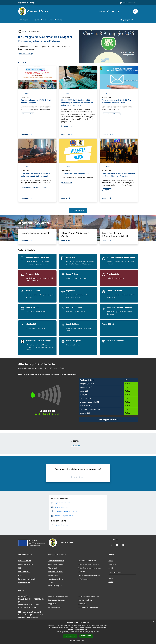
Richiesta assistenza (55, 607)
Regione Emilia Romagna (27, 3)
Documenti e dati (24, 583)
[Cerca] (135, 11)
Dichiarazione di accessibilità (88, 607)
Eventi (111, 582)
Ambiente (82, 572)
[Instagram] (117, 11)
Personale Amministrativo (27, 579)
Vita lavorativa (53, 568)
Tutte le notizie (78, 210)
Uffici (20, 568)
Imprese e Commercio (56, 572)
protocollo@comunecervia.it (33, 615)
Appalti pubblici (54, 575)
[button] (78, 641)
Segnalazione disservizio (57, 600)
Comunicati (112, 564)
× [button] (154, 622)
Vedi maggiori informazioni (109, 420)
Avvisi (111, 568)
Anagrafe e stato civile (56, 561)
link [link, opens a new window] (98, 632)
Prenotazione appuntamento (58, 596)
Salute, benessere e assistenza (89, 575)
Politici (21, 575)
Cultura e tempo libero (56, 564)
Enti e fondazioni (24, 572)
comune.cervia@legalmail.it (32, 612)
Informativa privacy (85, 600)
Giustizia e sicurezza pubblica (89, 564)
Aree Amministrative (26, 564)
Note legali (82, 604)
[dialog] (78, 632)
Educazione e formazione (87, 561)
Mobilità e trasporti (55, 585)
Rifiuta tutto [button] (86, 636)
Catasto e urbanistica (56, 579)
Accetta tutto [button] (70, 636)
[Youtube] (112, 11)
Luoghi (111, 578)
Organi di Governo (25, 561)
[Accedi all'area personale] (128, 3)
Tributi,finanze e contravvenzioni (90, 568)
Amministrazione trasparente (89, 596)
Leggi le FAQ (53, 604)
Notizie (25, 31)
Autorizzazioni (83, 579)
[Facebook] (107, 11)
